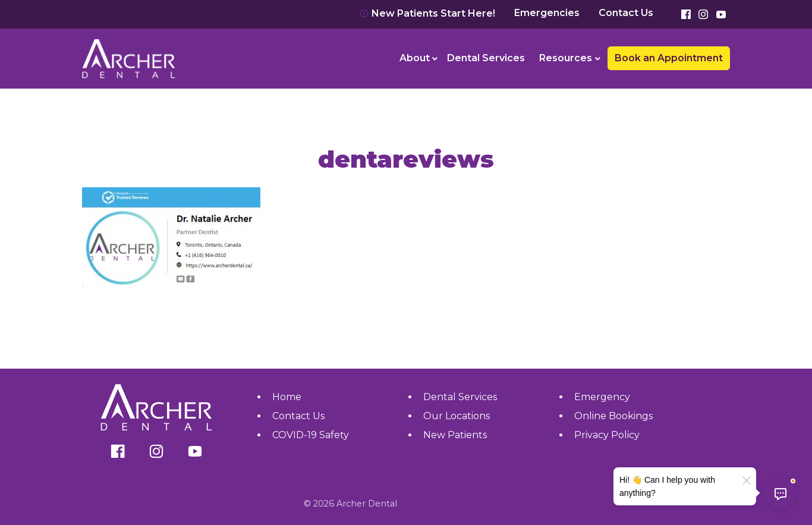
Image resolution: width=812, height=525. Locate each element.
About (415, 58)
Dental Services (486, 58)
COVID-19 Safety (311, 435)
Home (287, 397)
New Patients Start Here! (427, 13)
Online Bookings (613, 416)
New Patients (455, 435)
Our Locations (457, 416)
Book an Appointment (669, 58)
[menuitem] (416, 58)
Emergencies (547, 13)
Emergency (602, 397)
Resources (566, 58)
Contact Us (626, 13)
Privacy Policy (607, 435)
